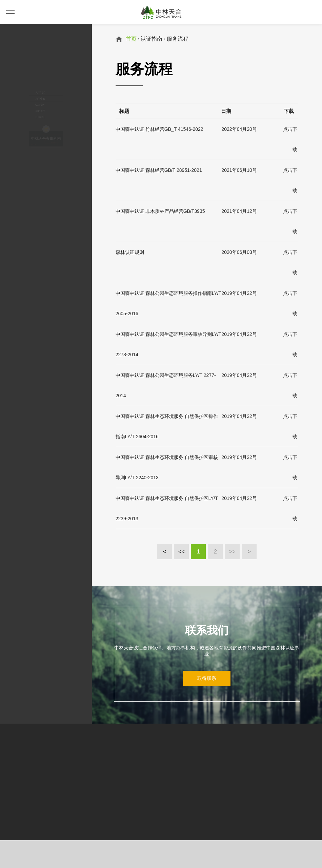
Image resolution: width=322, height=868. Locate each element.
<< (182, 552)
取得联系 (207, 678)
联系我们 (31, 120)
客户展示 (31, 103)
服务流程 (178, 39)
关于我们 (31, 53)
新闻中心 (31, 69)
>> (232, 552)
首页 (131, 39)
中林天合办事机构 (46, 179)
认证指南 (31, 86)
